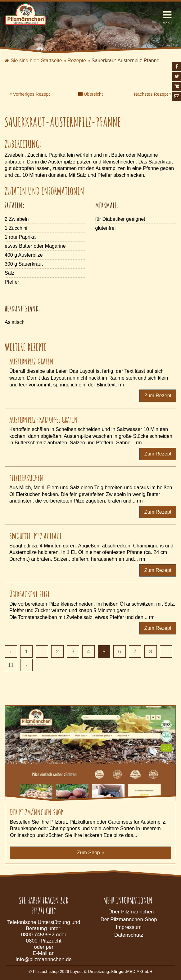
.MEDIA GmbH (132, 971)
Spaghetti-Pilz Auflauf (36, 536)
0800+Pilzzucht (44, 941)
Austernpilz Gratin (31, 361)
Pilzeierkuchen (26, 478)
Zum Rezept (158, 396)
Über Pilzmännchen (131, 912)
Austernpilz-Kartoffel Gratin (43, 420)
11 (11, 665)
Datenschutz (129, 935)
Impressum (129, 927)
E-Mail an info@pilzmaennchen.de (44, 956)
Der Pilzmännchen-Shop (129, 919)
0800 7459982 (38, 935)
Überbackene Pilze (30, 594)
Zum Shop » (91, 853)
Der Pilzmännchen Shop (36, 812)
